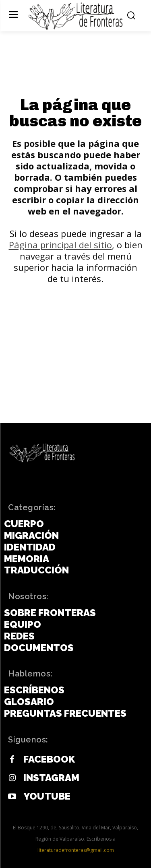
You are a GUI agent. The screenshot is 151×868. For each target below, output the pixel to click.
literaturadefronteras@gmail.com (76, 850)
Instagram (51, 778)
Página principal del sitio (60, 245)
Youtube (47, 796)
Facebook (49, 759)
